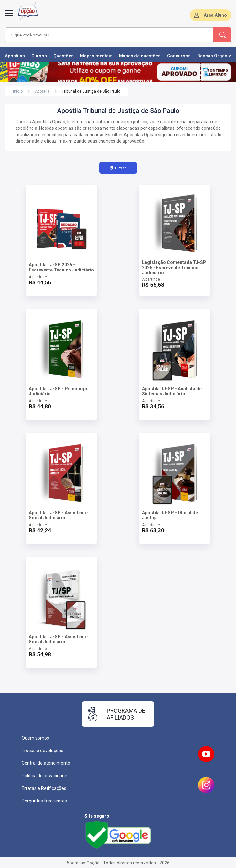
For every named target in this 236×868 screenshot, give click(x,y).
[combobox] (101, 35)
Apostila (42, 91)
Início (18, 91)
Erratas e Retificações (44, 788)
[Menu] (9, 17)
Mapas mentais (96, 56)
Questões (64, 56)
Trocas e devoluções (43, 751)
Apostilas (15, 56)
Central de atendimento (46, 763)
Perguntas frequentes (44, 801)
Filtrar (118, 168)
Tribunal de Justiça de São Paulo (91, 91)
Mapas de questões (140, 56)
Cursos (39, 56)
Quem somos (35, 738)
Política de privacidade (44, 776)
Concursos (179, 56)
